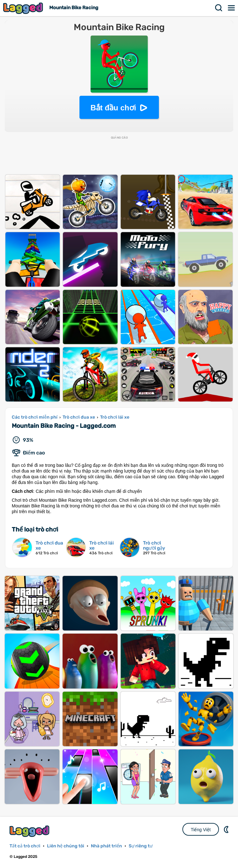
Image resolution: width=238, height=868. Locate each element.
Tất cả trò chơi (25, 846)
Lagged (24, 8)
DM (227, 829)
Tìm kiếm (219, 8)
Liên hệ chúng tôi (66, 846)
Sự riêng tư (141, 846)
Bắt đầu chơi (113, 108)
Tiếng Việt (201, 830)
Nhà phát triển (106, 846)
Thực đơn (232, 8)
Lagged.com (30, 831)
